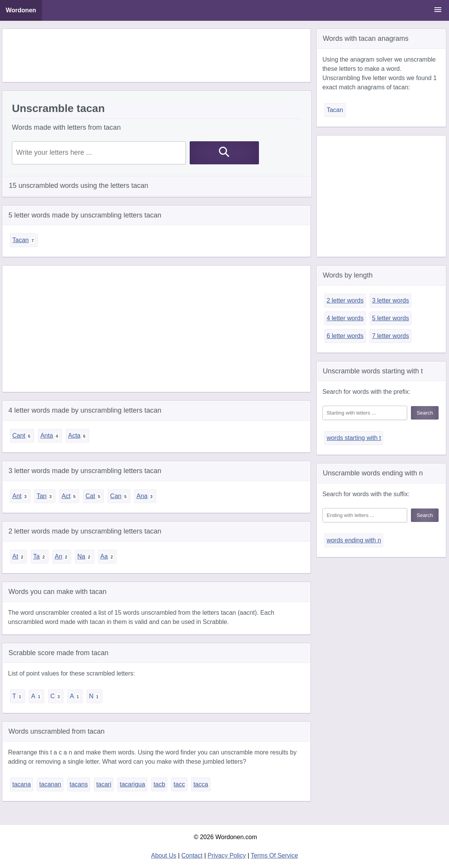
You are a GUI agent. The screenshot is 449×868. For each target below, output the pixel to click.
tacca (201, 784)
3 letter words (391, 300)
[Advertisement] (156, 55)
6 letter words (345, 336)
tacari (104, 784)
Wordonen (21, 10)
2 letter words (345, 300)
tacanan (50, 784)
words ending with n (354, 540)
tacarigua (132, 784)
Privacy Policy (227, 855)
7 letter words (391, 336)
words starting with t (354, 438)
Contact (192, 855)
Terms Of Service (275, 855)
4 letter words (345, 318)
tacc (179, 784)
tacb (159, 784)
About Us (164, 855)
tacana (22, 784)
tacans (79, 784)
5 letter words (391, 318)
